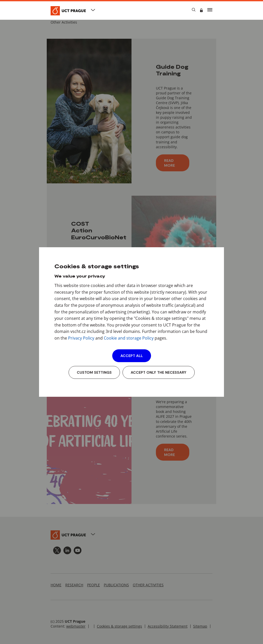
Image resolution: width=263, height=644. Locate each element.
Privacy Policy (81, 338)
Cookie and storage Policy (129, 338)
